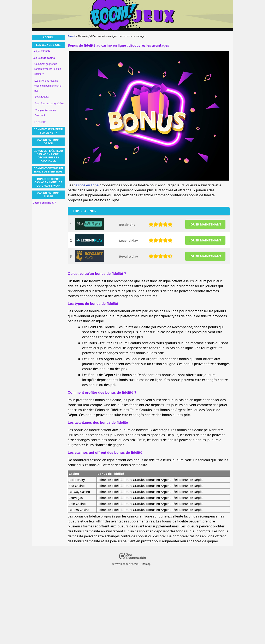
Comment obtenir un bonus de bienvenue (48, 170)
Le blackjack (42, 97)
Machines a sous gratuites (49, 104)
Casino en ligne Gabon (48, 142)
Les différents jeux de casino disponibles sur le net (48, 86)
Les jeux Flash (41, 51)
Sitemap (146, 564)
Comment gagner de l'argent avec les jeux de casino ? (48, 69)
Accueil (48, 37)
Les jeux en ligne (48, 45)
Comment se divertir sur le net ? (48, 131)
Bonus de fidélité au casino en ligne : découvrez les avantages (48, 156)
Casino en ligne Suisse (48, 195)
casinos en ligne (86, 185)
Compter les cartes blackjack (45, 113)
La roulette (40, 122)
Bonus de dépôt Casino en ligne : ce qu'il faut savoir (48, 182)
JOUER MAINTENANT (205, 224)
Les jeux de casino (44, 58)
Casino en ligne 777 (44, 203)
